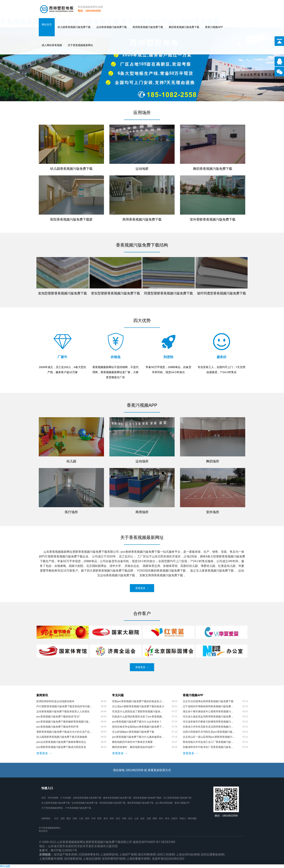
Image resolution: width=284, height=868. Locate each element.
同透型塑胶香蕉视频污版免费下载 (168, 293)
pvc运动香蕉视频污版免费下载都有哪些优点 (61, 742)
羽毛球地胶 (53, 798)
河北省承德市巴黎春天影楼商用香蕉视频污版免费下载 (209, 722)
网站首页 (47, 24)
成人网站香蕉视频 (52, 45)
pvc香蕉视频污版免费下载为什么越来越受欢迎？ (138, 737)
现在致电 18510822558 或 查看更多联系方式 (142, 770)
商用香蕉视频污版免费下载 (148, 27)
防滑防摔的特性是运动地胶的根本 (55, 701)
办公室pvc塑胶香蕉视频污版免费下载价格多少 (138, 706)
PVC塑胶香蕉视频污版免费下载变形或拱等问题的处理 (64, 706)
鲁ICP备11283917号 (64, 850)
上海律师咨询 (109, 854)
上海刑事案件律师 (51, 859)
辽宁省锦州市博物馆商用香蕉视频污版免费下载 (209, 706)
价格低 (116, 357)
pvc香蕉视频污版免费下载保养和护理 (57, 727)
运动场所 (142, 461)
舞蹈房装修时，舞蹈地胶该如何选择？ (134, 747)
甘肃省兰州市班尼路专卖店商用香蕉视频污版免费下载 (209, 727)
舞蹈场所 (213, 461)
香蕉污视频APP (214, 27)
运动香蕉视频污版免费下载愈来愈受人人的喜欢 (63, 711)
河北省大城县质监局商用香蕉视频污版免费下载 (209, 717)
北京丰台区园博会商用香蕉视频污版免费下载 (208, 701)
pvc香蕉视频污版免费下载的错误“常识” (58, 717)
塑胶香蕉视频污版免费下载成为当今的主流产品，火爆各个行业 (64, 732)
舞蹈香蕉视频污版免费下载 (184, 27)
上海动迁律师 (91, 859)
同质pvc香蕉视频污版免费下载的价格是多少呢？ (138, 701)
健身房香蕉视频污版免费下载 (117, 798)
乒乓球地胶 (66, 798)
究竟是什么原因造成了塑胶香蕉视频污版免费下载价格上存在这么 (138, 711)
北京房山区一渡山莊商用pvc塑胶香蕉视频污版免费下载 (209, 737)
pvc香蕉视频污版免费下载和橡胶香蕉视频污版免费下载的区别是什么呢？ (64, 722)
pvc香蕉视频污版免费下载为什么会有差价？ (137, 722)
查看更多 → (142, 588)
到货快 (168, 357)
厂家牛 (62, 357)
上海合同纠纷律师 (188, 854)
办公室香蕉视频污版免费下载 (177, 798)
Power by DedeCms (160, 842)
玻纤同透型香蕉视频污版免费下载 (222, 293)
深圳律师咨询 (73, 859)
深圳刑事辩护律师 (113, 859)
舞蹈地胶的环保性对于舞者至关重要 (132, 742)
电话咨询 (43, 831)
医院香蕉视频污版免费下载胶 (71, 219)
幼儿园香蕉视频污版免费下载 (74, 27)
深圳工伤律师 (166, 854)
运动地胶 (142, 169)
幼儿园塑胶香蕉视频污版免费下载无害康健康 (62, 737)
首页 (44, 798)
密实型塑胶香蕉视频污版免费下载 (116, 293)
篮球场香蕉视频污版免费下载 (87, 798)
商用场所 (142, 512)
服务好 (222, 357)
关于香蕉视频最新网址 (80, 45)
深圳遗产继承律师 (65, 854)
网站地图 (192, 818)
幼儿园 (71, 461)
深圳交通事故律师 (212, 854)
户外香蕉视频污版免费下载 (78, 808)
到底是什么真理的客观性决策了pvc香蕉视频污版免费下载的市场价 (138, 717)
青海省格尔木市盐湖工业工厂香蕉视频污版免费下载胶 (209, 742)
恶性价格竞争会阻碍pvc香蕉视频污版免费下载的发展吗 (138, 727)
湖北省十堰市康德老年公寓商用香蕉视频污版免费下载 (209, 711)
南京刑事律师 (147, 854)
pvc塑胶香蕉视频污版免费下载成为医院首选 (61, 747)
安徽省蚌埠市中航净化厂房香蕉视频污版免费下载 (209, 747)
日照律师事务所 (89, 854)
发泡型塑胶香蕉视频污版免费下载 (62, 293)
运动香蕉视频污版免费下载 (112, 27)
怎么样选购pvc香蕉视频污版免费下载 (133, 732)
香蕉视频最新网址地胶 (90, 7)
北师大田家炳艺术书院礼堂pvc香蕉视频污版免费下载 (209, 732)
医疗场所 (71, 512)
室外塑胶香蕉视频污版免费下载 (213, 219)
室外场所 (213, 512)
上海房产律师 (128, 854)
